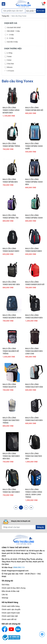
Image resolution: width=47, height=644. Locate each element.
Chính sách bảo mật (10, 616)
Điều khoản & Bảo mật (11, 591)
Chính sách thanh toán (11, 613)
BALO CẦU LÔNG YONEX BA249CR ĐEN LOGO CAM (34, 351)
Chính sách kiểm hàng (11, 606)
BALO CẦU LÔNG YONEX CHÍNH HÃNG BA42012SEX (11, 110)
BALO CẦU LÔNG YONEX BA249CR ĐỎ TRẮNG (11, 351)
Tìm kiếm (41, 11)
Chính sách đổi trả (9, 619)
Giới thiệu (6, 585)
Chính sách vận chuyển (11, 609)
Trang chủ (5, 16)
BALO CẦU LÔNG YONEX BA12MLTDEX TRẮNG (11, 420)
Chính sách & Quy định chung (14, 588)
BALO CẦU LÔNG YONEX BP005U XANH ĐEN (34, 182)
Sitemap (5, 598)
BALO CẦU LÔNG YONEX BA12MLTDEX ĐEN (34, 456)
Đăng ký (40, 527)
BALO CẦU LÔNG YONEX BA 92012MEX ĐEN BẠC (11, 456)
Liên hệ (5, 594)
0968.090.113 (19, 567)
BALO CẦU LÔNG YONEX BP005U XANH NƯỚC (34, 146)
